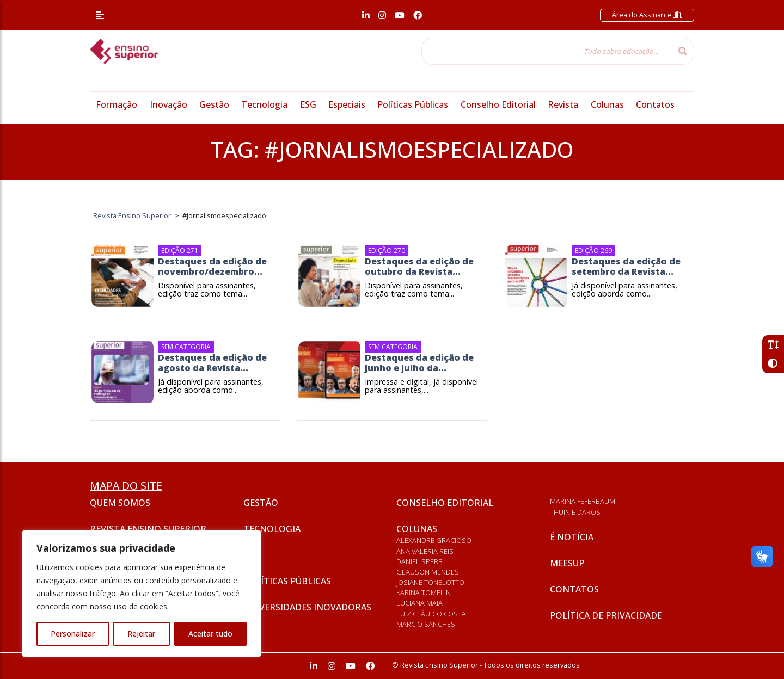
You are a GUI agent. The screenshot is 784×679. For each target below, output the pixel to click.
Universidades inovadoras (307, 607)
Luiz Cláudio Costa (431, 614)
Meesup (567, 563)
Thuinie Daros (575, 512)
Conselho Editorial (498, 104)
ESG (308, 104)
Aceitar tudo (210, 634)
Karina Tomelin (424, 592)
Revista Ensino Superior (148, 529)
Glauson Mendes (428, 572)
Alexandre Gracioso (434, 540)
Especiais (347, 104)
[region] (142, 594)
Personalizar (73, 634)
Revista (563, 104)
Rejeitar (141, 634)
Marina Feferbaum (583, 501)
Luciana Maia (419, 603)
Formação (117, 104)
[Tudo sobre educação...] (547, 51)
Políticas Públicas (413, 104)
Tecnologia (264, 104)
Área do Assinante (647, 15)
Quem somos (120, 503)
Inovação (169, 104)
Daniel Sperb (419, 561)
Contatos (655, 104)
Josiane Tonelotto (430, 582)
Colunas (607, 104)
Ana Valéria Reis (425, 551)
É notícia (572, 537)
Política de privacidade (606, 615)
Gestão (214, 104)
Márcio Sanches (426, 624)
